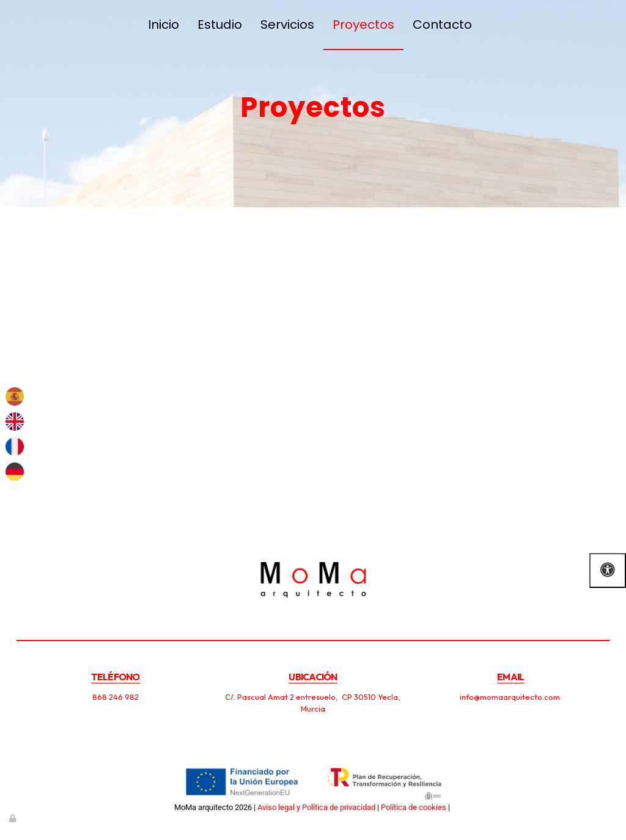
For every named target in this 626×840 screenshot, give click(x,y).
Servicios (287, 24)
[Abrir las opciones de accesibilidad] (608, 571)
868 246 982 (116, 697)
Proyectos (363, 24)
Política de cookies (414, 807)
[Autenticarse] (13, 818)
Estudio (220, 24)
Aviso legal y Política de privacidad (316, 807)
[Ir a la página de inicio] (23, 24)
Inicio (164, 24)
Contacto (442, 24)
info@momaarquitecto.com (511, 697)
